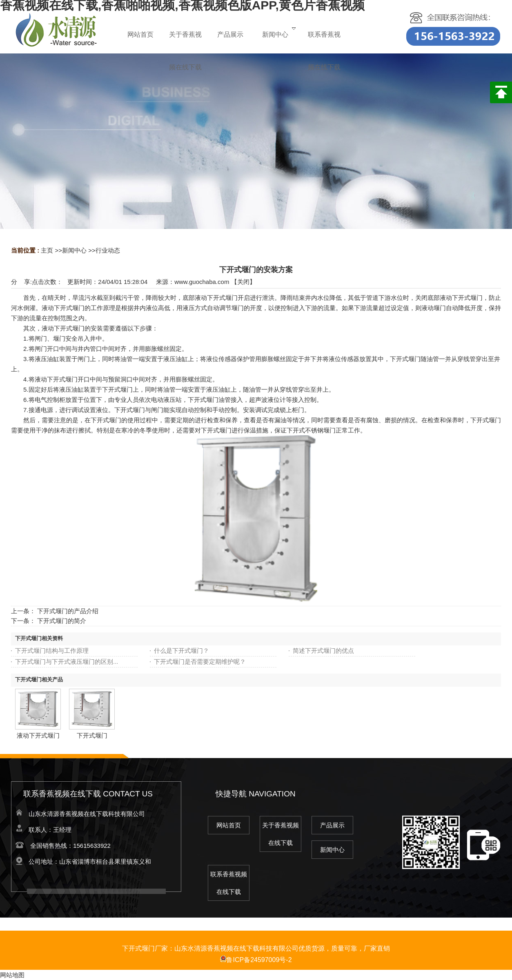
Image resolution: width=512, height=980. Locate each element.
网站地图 (12, 975)
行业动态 (108, 250)
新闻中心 (74, 250)
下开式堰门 (92, 735)
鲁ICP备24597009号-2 (256, 960)
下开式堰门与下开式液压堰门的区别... (67, 662)
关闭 (243, 282)
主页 (47, 250)
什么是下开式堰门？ (181, 651)
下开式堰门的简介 (62, 621)
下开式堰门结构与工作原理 (52, 651)
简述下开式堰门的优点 (323, 651)
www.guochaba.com (202, 282)
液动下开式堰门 (38, 735)
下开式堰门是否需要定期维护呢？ (200, 662)
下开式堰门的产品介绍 (68, 611)
